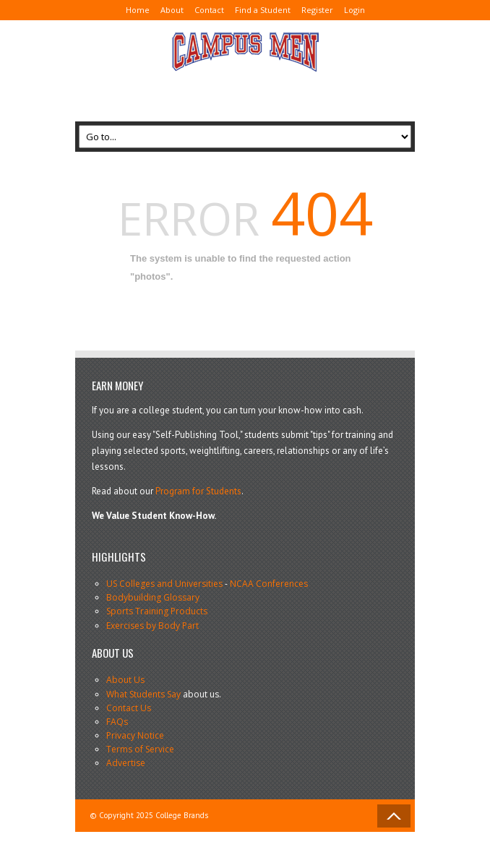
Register (317, 10)
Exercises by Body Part (152, 626)
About (172, 10)
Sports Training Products (157, 611)
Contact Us (129, 708)
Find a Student (263, 10)
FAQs (117, 722)
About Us (125, 680)
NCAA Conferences (269, 584)
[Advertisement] (191, 91)
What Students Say (143, 694)
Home (138, 10)
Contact (209, 10)
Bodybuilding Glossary (153, 597)
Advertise (126, 763)
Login (354, 10)
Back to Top (394, 816)
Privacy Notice (135, 735)
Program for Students (198, 491)
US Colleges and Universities (164, 584)
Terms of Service (140, 749)
